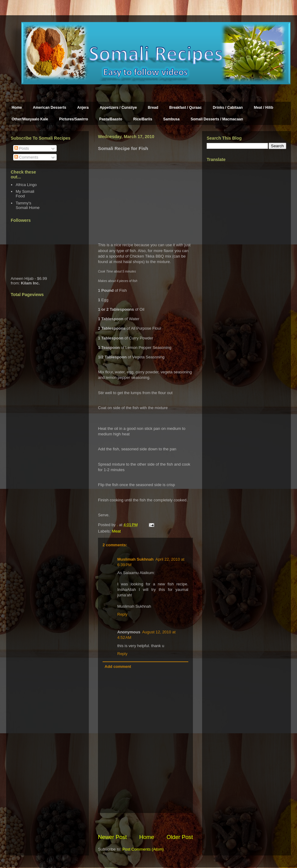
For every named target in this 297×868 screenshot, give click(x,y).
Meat (117, 531)
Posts (22, 148)
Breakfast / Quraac (186, 108)
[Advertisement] (170, 823)
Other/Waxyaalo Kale (30, 119)
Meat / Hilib (263, 108)
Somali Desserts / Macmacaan (217, 119)
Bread (153, 108)
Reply (122, 614)
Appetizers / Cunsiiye (118, 108)
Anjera (83, 108)
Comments (26, 157)
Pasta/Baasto (111, 119)
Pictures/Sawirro (74, 119)
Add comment (118, 667)
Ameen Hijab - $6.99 (29, 278)
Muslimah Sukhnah (135, 559)
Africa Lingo (26, 185)
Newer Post (112, 837)
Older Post (180, 837)
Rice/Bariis (143, 119)
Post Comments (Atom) (143, 849)
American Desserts (49, 108)
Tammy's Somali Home (28, 205)
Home (17, 108)
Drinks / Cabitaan (228, 108)
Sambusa (171, 119)
